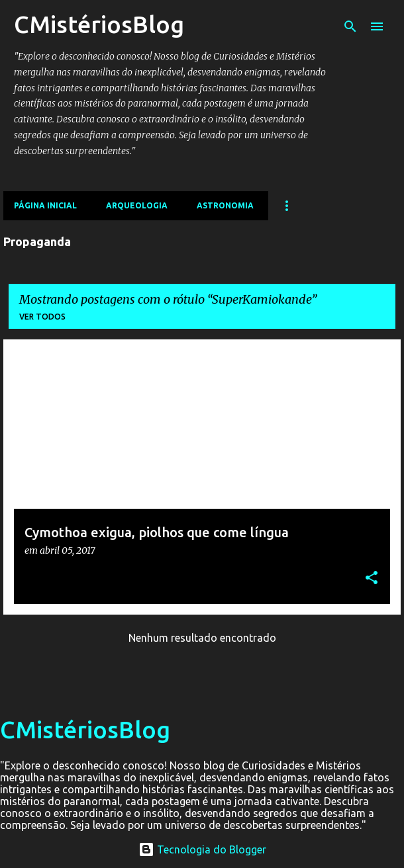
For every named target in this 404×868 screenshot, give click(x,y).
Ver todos (42, 317)
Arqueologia (137, 205)
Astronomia (225, 205)
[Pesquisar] (350, 26)
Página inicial (45, 205)
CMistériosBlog (99, 24)
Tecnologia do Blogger (202, 849)
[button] (372, 579)
